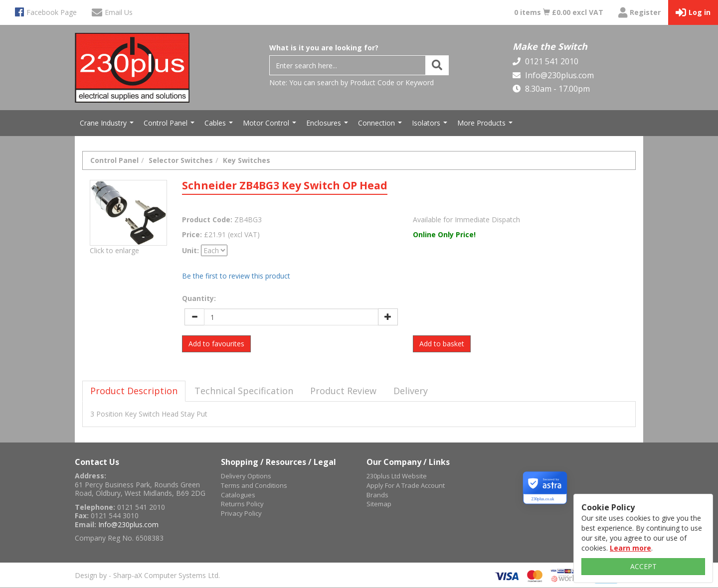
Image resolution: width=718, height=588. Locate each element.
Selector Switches (181, 160)
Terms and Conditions (254, 485)
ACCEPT (643, 566)
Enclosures (328, 126)
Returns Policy (242, 504)
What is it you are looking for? (324, 48)
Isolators (431, 126)
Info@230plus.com (558, 75)
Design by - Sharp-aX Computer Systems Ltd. (147, 575)
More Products (486, 126)
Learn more (630, 548)
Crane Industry (108, 126)
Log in (693, 13)
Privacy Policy (241, 513)
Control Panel (170, 126)
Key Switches (247, 160)
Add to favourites (216, 344)
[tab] (134, 391)
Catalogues (238, 495)
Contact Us (97, 462)
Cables (220, 126)
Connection (381, 126)
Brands (377, 495)
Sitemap (379, 504)
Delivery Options (246, 476)
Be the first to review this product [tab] (236, 276)
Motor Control (271, 126)
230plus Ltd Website (397, 476)
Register (639, 13)
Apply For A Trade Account (406, 485)
